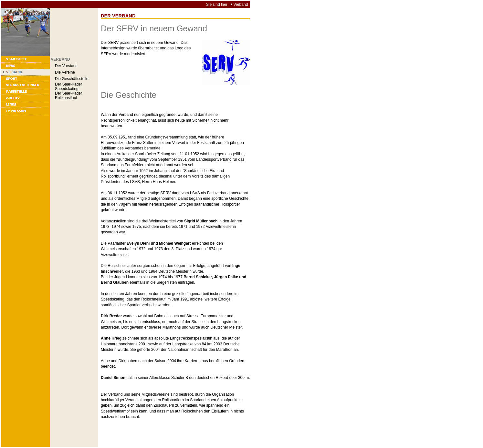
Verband (241, 5)
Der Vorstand (66, 66)
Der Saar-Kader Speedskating (68, 87)
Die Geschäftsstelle (72, 79)
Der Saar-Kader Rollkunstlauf (68, 96)
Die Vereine (65, 72)
